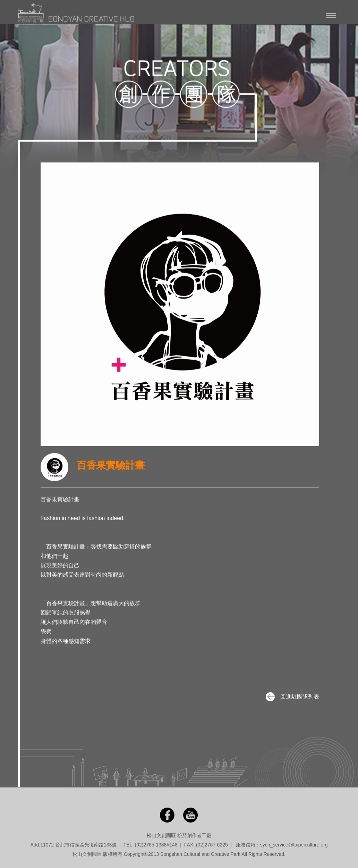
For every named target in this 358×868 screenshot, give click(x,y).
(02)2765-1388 (151, 845)
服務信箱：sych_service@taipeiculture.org (282, 845)
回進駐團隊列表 (292, 696)
